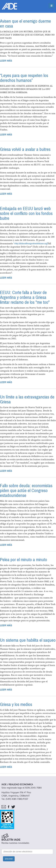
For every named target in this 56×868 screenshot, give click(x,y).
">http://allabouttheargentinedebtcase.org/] (31, 243)
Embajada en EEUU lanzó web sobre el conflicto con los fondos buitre (26, 214)
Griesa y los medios (16, 705)
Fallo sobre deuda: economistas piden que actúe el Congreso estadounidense (26, 491)
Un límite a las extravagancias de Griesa (27, 400)
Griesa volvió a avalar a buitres (25, 149)
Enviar (9, 859)
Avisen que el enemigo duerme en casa (25, 24)
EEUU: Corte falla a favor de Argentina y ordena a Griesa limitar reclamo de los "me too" (25, 297)
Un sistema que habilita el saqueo (28, 640)
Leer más (6, 61)
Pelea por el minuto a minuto (24, 560)
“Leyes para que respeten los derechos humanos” (24, 78)
